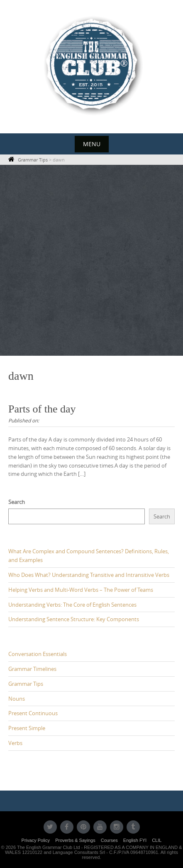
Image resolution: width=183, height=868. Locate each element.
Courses (109, 840)
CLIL (157, 840)
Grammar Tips (26, 684)
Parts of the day (42, 409)
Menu (92, 144)
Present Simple (27, 728)
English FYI (135, 840)
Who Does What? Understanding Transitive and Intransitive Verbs (89, 575)
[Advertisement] (91, 260)
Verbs (15, 743)
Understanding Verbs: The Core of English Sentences (72, 605)
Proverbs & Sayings (75, 840)
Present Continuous (33, 713)
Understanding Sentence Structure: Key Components (74, 619)
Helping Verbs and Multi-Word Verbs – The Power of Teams (81, 590)
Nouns (17, 699)
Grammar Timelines (32, 669)
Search (17, 502)
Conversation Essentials (38, 654)
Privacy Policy (36, 840)
